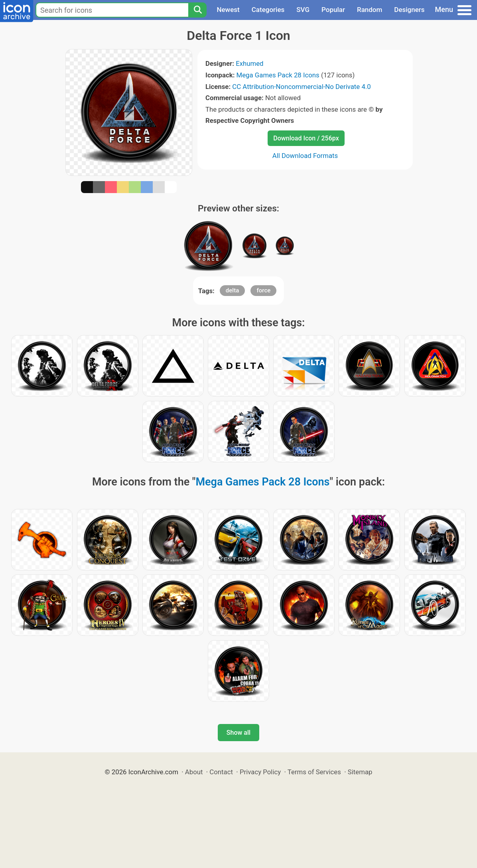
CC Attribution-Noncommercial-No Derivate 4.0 (301, 87)
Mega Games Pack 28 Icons (278, 75)
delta (232, 290)
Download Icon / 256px (306, 138)
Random (370, 10)
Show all (238, 733)
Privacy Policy (260, 772)
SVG (303, 10)
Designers (409, 10)
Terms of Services (314, 772)
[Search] (197, 10)
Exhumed (249, 63)
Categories (268, 10)
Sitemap (360, 772)
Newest (228, 10)
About (194, 772)
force (263, 290)
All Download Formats (305, 156)
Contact (221, 772)
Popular (333, 10)
